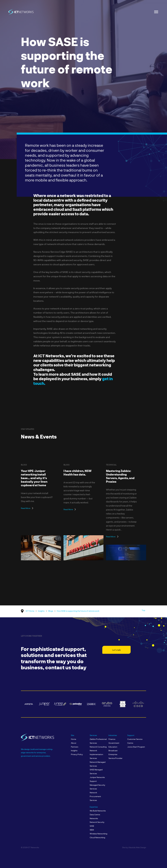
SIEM (92, 830)
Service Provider (115, 758)
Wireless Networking (98, 834)
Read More (26, 508)
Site (73, 735)
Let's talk (116, 650)
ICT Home (30, 611)
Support (131, 735)
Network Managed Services (98, 764)
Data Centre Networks (95, 816)
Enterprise (113, 754)
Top (143, 610)
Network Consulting (98, 747)
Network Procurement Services (95, 796)
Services (93, 735)
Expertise (94, 807)
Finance (112, 739)
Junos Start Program (136, 747)
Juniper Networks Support (97, 779)
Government (114, 743)
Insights (41, 611)
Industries (113, 735)
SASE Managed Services (96, 771)
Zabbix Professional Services (98, 741)
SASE (92, 826)
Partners (75, 747)
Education (113, 747)
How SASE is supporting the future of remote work (78, 611)
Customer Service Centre (135, 741)
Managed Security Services (97, 787)
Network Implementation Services (96, 754)
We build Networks (98, 811)
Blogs (51, 611)
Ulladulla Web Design (137, 847)
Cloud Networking (97, 837)
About (74, 743)
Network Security (97, 822)
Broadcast (113, 750)
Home (74, 739)
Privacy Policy (77, 754)
